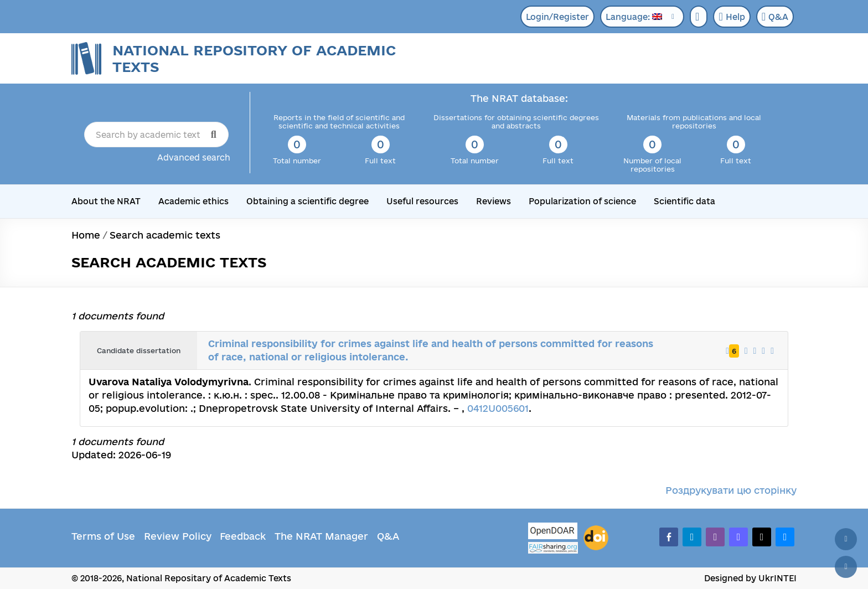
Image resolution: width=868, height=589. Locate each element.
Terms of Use (103, 536)
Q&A (775, 17)
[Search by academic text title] (156, 135)
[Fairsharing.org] (553, 548)
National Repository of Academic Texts (254, 58)
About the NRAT (106, 201)
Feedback (243, 536)
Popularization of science (582, 201)
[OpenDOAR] (553, 532)
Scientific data (684, 201)
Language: (634, 17)
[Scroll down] (846, 567)
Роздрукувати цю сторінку (731, 490)
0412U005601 (498, 408)
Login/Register (557, 17)
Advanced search (194, 157)
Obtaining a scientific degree (308, 201)
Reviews (494, 201)
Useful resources (422, 201)
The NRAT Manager (321, 536)
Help (732, 17)
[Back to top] (846, 539)
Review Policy (178, 536)
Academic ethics (193, 201)
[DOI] (596, 538)
